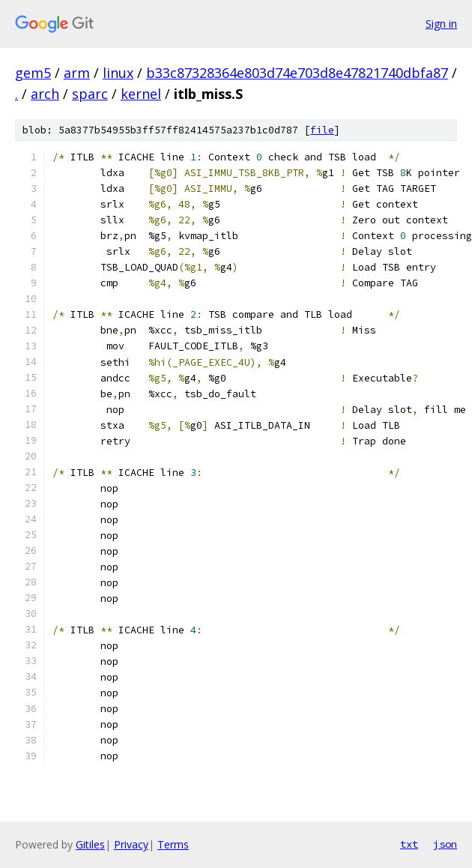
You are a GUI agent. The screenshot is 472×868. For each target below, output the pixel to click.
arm (77, 73)
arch (45, 94)
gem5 (33, 73)
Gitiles (90, 844)
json (445, 844)
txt (409, 844)
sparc (90, 94)
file (322, 130)
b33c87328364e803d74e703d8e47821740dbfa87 (297, 73)
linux (118, 73)
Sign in (441, 24)
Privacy (131, 844)
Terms (173, 844)
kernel (141, 94)
